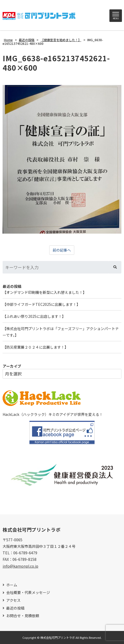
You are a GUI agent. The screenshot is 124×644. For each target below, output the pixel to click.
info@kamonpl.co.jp (20, 566)
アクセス (13, 600)
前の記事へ (62, 250)
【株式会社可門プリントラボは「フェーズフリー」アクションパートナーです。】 (61, 332)
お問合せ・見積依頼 (23, 616)
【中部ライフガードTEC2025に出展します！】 (41, 304)
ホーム (12, 585)
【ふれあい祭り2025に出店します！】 (34, 316)
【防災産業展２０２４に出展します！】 (35, 347)
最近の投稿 (15, 608)
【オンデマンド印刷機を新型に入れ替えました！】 (45, 292)
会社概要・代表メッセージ (28, 593)
